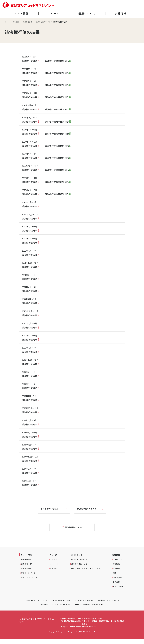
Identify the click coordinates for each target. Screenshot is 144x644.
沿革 (115, 576)
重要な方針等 (29, 22)
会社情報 (17, 22)
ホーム (7, 22)
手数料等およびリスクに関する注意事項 (55, 609)
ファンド (55, 562)
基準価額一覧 (28, 562)
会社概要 (117, 571)
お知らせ (55, 571)
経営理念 (117, 566)
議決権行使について (45, 22)
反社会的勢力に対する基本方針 (111, 605)
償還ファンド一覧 (30, 576)
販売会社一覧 (28, 566)
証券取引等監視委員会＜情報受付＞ (89, 609)
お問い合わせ (28, 605)
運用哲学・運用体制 (82, 562)
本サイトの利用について (61, 605)
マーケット (56, 566)
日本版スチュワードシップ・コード (89, 571)
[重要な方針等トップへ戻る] (72, 528)
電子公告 (117, 586)
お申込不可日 (28, 571)
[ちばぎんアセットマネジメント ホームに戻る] (28, 8)
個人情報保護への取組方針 (85, 605)
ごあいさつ (118, 562)
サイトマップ (42, 605)
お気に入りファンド (30, 581)
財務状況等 (118, 581)
